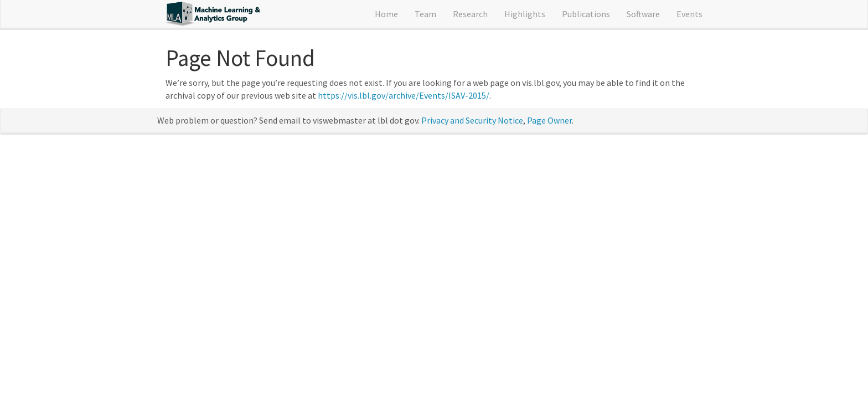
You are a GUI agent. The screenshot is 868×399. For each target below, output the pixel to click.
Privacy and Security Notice (472, 120)
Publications (586, 14)
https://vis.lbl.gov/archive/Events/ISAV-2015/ (404, 95)
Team (425, 14)
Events (689, 14)
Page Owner (549, 120)
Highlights (525, 14)
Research (470, 14)
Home (386, 14)
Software (643, 14)
